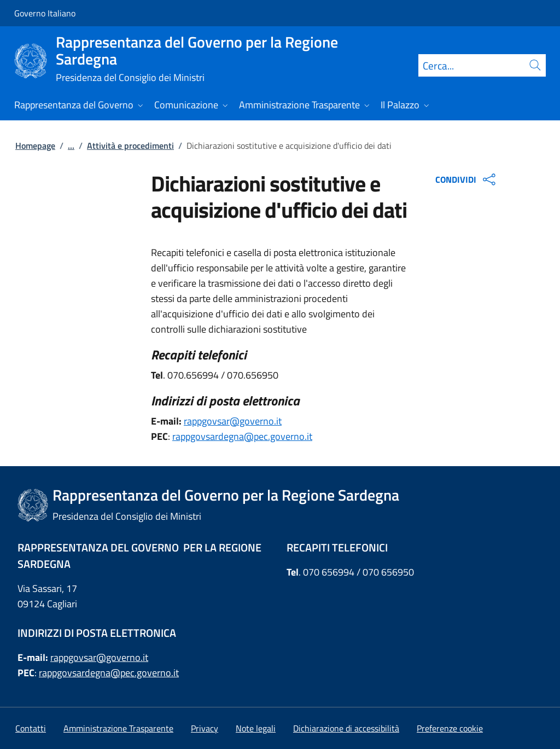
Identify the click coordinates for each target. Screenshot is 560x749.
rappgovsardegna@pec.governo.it (242, 436)
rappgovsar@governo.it (233, 421)
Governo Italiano (45, 13)
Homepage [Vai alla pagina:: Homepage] (35, 146)
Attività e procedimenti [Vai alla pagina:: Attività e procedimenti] (130, 146)
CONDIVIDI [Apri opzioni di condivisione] (467, 179)
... (71, 146)
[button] (450, 728)
